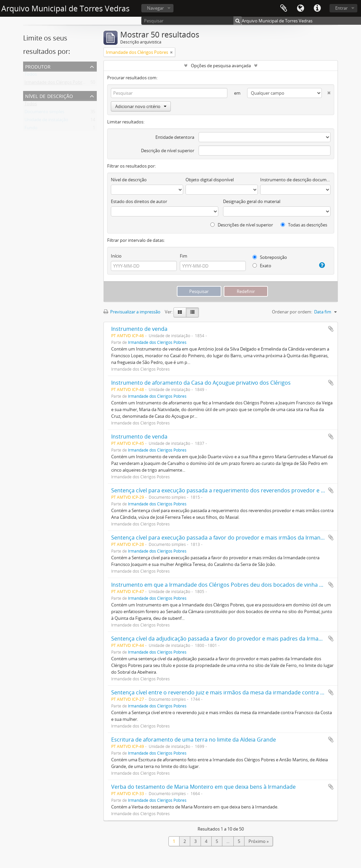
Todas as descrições (304, 225)
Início (116, 256)
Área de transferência (284, 8)
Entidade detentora (175, 137)
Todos (31, 76)
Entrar (341, 8)
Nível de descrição (49, 95)
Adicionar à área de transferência (331, 329)
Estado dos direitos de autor (139, 201)
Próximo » (259, 841)
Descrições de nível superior (242, 225)
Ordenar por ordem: (292, 312)
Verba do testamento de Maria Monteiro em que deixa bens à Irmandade (203, 787)
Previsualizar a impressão (132, 312)
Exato (262, 266)
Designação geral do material (252, 201)
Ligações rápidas (317, 8)
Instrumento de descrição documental (295, 180)
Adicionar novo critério (141, 106)
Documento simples (44, 113)
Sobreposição (270, 257)
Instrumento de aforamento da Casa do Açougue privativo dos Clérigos (201, 383)
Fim (184, 256)
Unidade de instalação (46, 121)
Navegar (155, 8)
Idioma (300, 8)
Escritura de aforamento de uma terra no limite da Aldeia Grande (194, 740)
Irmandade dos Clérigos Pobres (56, 84)
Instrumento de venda (139, 329)
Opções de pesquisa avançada (221, 66)
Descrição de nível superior (168, 151)
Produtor (38, 66)
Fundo (31, 129)
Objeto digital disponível (210, 180)
